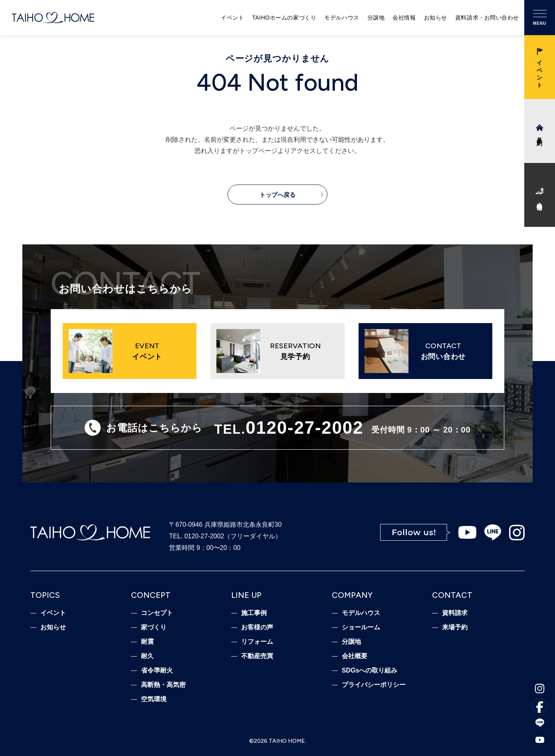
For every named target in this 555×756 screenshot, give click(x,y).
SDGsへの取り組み (370, 671)
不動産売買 (257, 656)
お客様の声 (257, 627)
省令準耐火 (157, 671)
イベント (232, 18)
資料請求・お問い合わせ (487, 18)
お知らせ (436, 18)
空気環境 (154, 699)
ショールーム (361, 627)
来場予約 (455, 627)
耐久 (147, 656)
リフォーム (257, 642)
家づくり (154, 627)
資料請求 (455, 613)
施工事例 (254, 613)
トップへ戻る (277, 195)
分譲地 (376, 18)
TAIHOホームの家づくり (284, 18)
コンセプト (157, 613)
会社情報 (404, 18)
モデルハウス (342, 18)
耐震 (147, 642)
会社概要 (355, 656)
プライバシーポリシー (374, 685)
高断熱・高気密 (163, 685)
